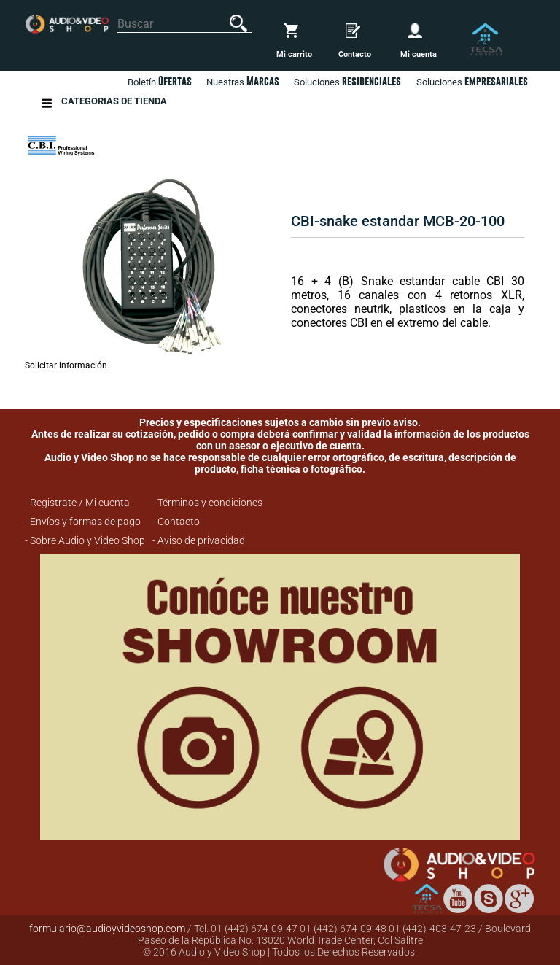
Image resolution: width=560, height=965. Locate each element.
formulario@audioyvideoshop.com (107, 929)
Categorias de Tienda (114, 103)
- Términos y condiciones (207, 503)
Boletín (160, 81)
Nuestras (243, 81)
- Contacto (176, 522)
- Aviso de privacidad (199, 540)
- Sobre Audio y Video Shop (85, 540)
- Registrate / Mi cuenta (77, 503)
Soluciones (472, 81)
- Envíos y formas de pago (83, 522)
